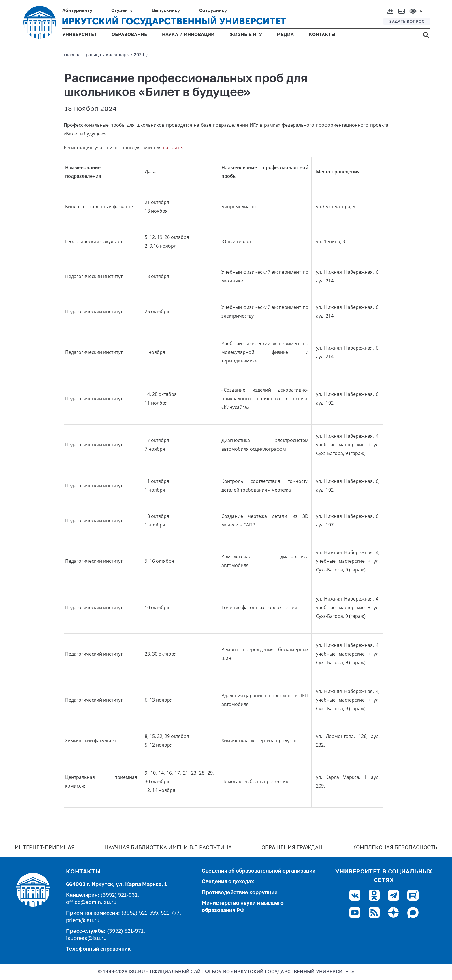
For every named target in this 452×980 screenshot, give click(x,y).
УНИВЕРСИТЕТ (80, 35)
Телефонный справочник (98, 949)
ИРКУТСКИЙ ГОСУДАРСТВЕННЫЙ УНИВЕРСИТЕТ (174, 21)
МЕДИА (285, 35)
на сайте (172, 148)
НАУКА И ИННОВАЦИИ (188, 35)
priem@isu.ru (83, 921)
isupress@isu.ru (86, 939)
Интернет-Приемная (45, 848)
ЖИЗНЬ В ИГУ (246, 35)
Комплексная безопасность (395, 848)
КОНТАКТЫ (322, 35)
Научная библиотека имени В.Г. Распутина (168, 848)
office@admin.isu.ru (91, 902)
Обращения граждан (292, 848)
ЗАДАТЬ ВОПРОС (407, 21)
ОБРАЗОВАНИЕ (129, 35)
